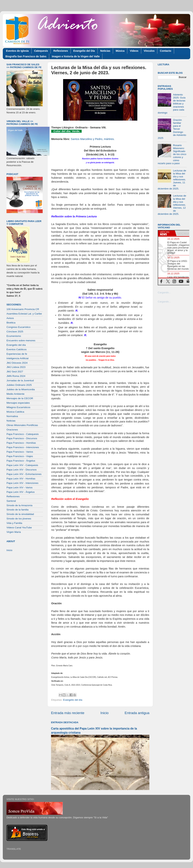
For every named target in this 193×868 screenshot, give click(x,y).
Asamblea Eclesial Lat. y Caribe (24, 314)
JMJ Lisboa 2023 (16, 367)
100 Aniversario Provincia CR (23, 309)
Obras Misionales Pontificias (22, 425)
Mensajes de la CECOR (20, 398)
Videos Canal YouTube (19, 528)
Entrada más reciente (68, 713)
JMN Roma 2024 (16, 376)
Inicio (104, 713)
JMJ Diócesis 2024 (17, 363)
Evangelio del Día (84, 51)
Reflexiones (61, 51)
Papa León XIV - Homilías (21, 479)
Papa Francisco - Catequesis (23, 434)
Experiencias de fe (17, 354)
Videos (134, 51)
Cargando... (164, 292)
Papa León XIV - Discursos (22, 470)
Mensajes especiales (18, 403)
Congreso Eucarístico (18, 327)
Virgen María (14, 532)
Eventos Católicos (17, 349)
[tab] (166, 233)
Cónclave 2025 (15, 332)
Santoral (11, 501)
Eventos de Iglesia (17, 51)
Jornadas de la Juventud (20, 380)
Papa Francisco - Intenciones (23, 447)
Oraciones (12, 430)
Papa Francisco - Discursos (22, 438)
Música (120, 51)
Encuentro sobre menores (21, 340)
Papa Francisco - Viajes (20, 456)
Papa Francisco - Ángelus (21, 461)
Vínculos (149, 51)
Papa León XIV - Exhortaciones (24, 474)
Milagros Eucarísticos (18, 407)
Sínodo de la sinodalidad (20, 514)
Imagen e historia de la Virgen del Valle (76, 56)
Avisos (10, 318)
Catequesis (41, 51)
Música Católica (15, 412)
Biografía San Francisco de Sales (26, 56)
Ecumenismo (14, 336)
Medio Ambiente (15, 394)
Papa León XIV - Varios (19, 488)
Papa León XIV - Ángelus (21, 492)
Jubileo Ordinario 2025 (19, 385)
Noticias (105, 51)
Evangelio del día (73, 700)
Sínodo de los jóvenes (19, 519)
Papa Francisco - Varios (20, 452)
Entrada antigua (137, 713)
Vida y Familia (14, 523)
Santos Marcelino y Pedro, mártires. (93, 139)
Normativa (12, 416)
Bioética (11, 323)
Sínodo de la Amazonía (19, 505)
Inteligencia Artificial (18, 358)
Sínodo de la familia (18, 510)
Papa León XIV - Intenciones (22, 483)
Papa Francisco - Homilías (21, 443)
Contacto (166, 51)
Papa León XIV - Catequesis (22, 465)
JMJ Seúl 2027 (15, 372)
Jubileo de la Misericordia (21, 389)
